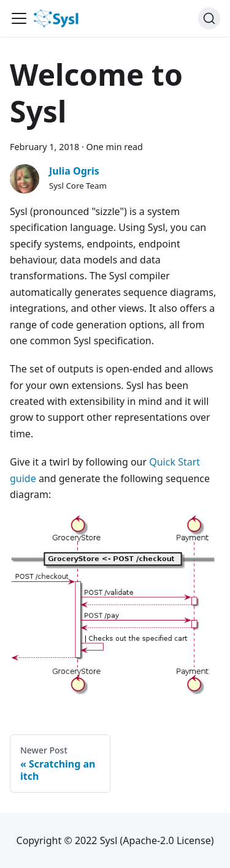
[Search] (209, 18)
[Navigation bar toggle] (19, 18)
